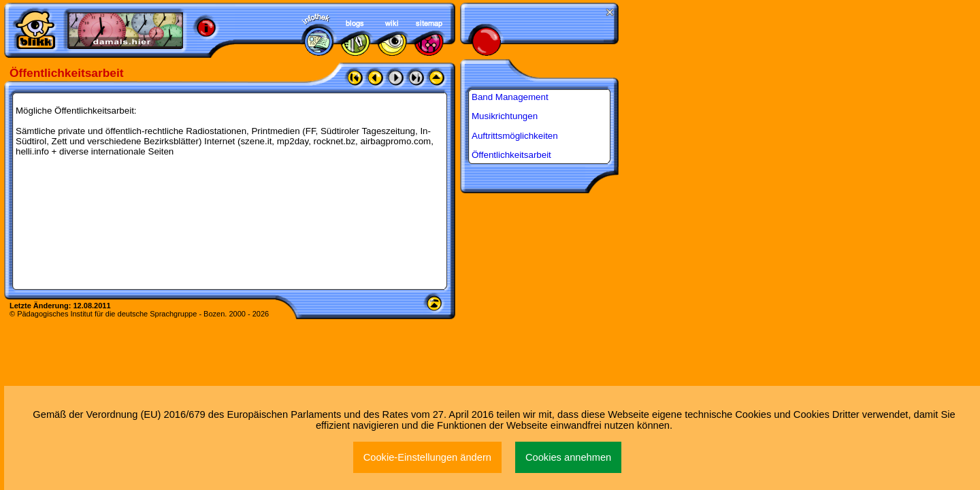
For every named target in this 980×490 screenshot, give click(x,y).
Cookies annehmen (568, 457)
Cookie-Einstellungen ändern (427, 457)
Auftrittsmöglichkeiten (515, 136)
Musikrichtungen (505, 116)
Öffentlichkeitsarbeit (511, 155)
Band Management (510, 97)
